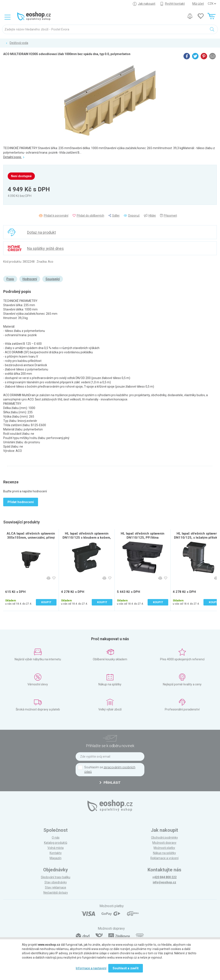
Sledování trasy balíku (56, 877)
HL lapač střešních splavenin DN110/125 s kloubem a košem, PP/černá (87, 538)
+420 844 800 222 (164, 877)
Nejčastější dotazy (56, 893)
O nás (56, 838)
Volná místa (56, 848)
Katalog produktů (56, 843)
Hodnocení (30, 279)
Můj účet (198, 4)
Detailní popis (14, 157)
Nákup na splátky (164, 853)
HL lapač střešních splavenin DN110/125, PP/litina (143, 536)
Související (53, 279)
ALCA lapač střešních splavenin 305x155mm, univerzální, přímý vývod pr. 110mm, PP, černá (31, 538)
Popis (10, 279)
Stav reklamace (56, 887)
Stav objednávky (56, 882)
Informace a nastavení (91, 968)
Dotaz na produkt (41, 232)
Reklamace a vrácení (164, 858)
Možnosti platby (164, 848)
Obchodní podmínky (164, 838)
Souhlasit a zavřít (126, 968)
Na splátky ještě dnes (45, 248)
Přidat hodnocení (21, 502)
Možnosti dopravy (164, 843)
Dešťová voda (19, 43)
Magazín (56, 858)
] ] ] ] (212, 4)
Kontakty (56, 853)
